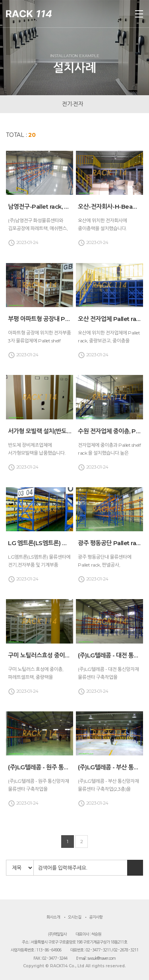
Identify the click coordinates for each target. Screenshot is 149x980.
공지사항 (96, 917)
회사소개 (53, 917)
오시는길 (75, 917)
